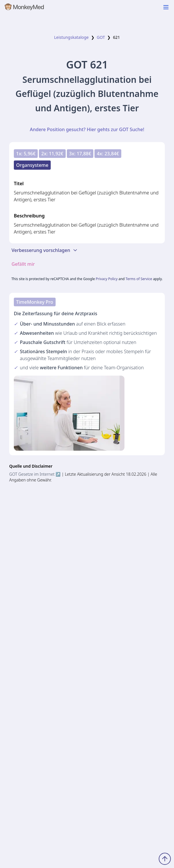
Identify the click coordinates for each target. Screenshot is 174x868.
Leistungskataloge (71, 37)
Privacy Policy (107, 279)
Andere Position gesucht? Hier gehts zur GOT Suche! (87, 129)
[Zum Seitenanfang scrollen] (165, 859)
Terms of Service (139, 279)
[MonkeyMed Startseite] (24, 8)
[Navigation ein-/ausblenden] (166, 7)
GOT (101, 37)
